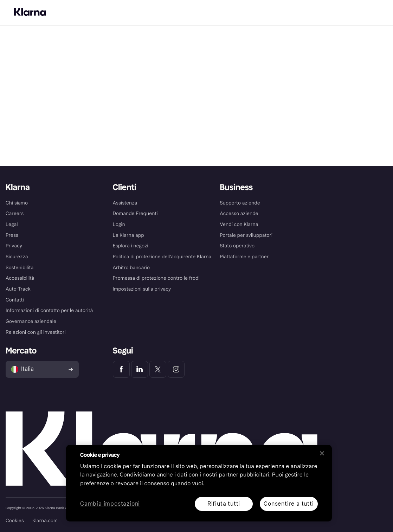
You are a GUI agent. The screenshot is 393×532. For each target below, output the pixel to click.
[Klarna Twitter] (158, 369)
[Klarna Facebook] (121, 369)
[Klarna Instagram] (176, 369)
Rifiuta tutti (224, 504)
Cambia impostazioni (110, 504)
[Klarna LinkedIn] (140, 369)
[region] (199, 483)
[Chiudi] (322, 453)
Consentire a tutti (289, 504)
